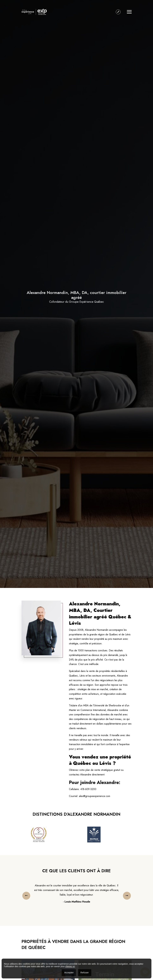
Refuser (85, 972)
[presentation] (26, 896)
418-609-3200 (88, 789)
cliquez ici (70, 966)
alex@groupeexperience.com (95, 796)
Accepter (69, 972)
